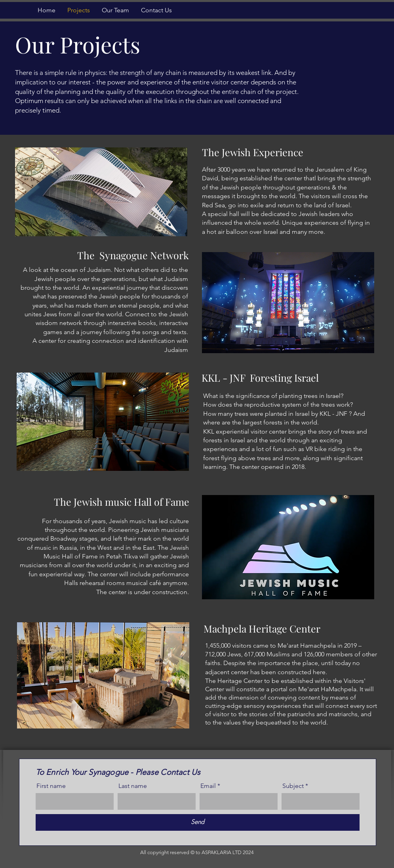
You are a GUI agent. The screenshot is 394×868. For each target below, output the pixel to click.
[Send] (198, 822)
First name (51, 786)
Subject (293, 786)
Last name (133, 786)
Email (208, 786)
